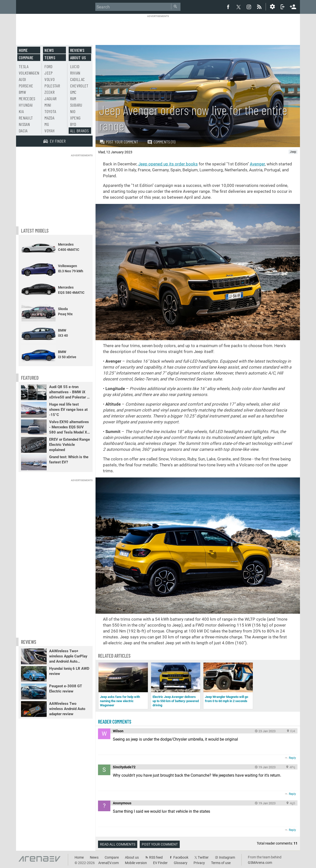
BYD (73, 124)
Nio (73, 111)
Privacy (199, 863)
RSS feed (156, 857)
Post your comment (119, 142)
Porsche (26, 86)
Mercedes (27, 99)
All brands (79, 131)
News (49, 50)
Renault (26, 118)
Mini (48, 105)
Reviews (77, 50)
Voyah (49, 131)
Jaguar (50, 99)
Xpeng (75, 118)
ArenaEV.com (109, 863)
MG (47, 124)
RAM (73, 99)
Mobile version (136, 863)
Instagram (227, 857)
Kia (21, 111)
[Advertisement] (158, 29)
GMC (73, 92)
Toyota (50, 111)
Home (23, 50)
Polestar (52, 86)
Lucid (75, 66)
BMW (22, 92)
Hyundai (26, 105)
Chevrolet (79, 86)
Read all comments (118, 844)
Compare (26, 58)
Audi (22, 79)
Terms (50, 58)
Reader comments (115, 722)
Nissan (24, 124)
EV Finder (160, 863)
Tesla (24, 66)
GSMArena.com (260, 863)
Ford (48, 66)
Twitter (203, 857)
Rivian (75, 73)
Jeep (49, 73)
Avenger (257, 164)
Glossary (181, 863)
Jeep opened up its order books (168, 164)
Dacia (23, 131)
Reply (292, 758)
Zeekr (49, 92)
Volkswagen (29, 73)
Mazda (49, 118)
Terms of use (221, 863)
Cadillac (78, 79)
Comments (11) (161, 142)
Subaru (76, 105)
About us (78, 58)
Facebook (181, 857)
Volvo (49, 79)
